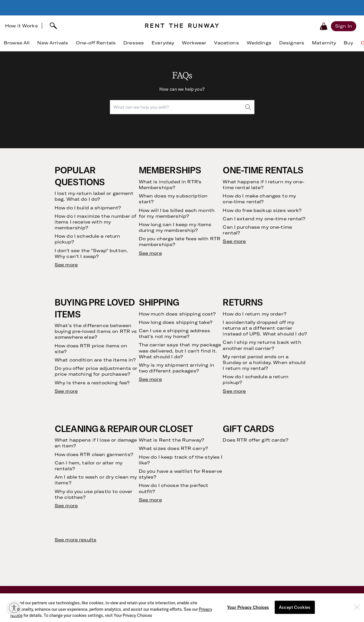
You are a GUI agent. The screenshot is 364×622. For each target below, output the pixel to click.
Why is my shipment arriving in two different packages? (177, 368)
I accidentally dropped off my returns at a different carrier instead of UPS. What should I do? (265, 328)
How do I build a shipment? (88, 208)
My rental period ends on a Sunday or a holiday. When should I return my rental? (264, 362)
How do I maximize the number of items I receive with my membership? (95, 222)
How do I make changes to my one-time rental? (259, 199)
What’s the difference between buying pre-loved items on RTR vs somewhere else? (96, 331)
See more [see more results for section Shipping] (150, 379)
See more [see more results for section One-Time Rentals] (234, 241)
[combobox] (182, 107)
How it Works (22, 26)
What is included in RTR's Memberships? (170, 185)
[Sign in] (344, 26)
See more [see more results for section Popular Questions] (66, 265)
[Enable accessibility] (14, 608)
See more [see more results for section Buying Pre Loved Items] (66, 391)
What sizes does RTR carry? (173, 448)
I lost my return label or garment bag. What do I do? (94, 196)
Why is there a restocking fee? (92, 383)
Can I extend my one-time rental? (264, 219)
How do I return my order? (254, 314)
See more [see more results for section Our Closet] (150, 500)
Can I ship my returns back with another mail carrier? (262, 345)
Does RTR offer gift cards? (255, 440)
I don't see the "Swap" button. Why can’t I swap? (91, 253)
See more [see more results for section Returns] (234, 391)
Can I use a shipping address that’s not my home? (175, 334)
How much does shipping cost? (177, 314)
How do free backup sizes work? (262, 210)
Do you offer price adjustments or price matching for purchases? (96, 371)
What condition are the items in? (95, 360)
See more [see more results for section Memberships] (150, 253)
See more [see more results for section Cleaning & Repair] (66, 506)
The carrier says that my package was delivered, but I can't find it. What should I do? (180, 351)
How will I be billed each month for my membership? (177, 213)
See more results (75, 540)
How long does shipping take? (176, 322)
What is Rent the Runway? (171, 440)
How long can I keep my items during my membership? (175, 227)
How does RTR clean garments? (94, 454)
